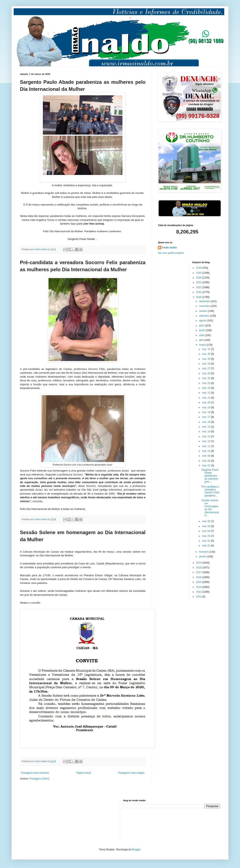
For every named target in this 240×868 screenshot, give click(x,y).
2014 (199, 587)
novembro (205, 306)
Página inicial (83, 773)
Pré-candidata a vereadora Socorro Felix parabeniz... (210, 491)
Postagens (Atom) (40, 779)
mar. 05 (207, 526)
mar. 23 (207, 388)
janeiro (203, 557)
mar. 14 (207, 432)
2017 (199, 572)
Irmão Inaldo (169, 248)
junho (202, 330)
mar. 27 (207, 368)
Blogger (136, 850)
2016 (199, 577)
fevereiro (204, 552)
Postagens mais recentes (35, 773)
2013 (199, 592)
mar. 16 (207, 422)
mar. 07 (207, 466)
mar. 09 (207, 456)
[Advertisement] (41, 820)
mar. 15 (207, 427)
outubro (204, 311)
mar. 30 (207, 354)
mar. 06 (207, 521)
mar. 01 (207, 546)
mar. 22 (207, 393)
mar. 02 (207, 541)
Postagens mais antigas (131, 773)
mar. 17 (207, 417)
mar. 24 (207, 383)
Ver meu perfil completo (171, 253)
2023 (199, 282)
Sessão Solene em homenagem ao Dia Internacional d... (210, 508)
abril (202, 340)
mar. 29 (207, 359)
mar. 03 (207, 536)
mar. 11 (207, 446)
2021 (199, 292)
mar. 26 (207, 373)
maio (202, 335)
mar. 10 (207, 451)
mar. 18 (207, 412)
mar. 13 (207, 436)
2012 (199, 597)
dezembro (205, 301)
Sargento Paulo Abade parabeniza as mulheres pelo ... (210, 476)
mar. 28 (207, 364)
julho (202, 326)
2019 (199, 563)
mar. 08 (207, 461)
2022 (199, 287)
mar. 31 (207, 349)
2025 (199, 273)
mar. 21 (207, 398)
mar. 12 (207, 441)
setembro (204, 316)
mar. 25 (207, 378)
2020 (199, 297)
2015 (199, 582)
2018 (199, 568)
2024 (199, 278)
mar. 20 (207, 402)
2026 (199, 268)
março (203, 345)
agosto (203, 321)
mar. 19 (207, 407)
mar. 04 (207, 531)
